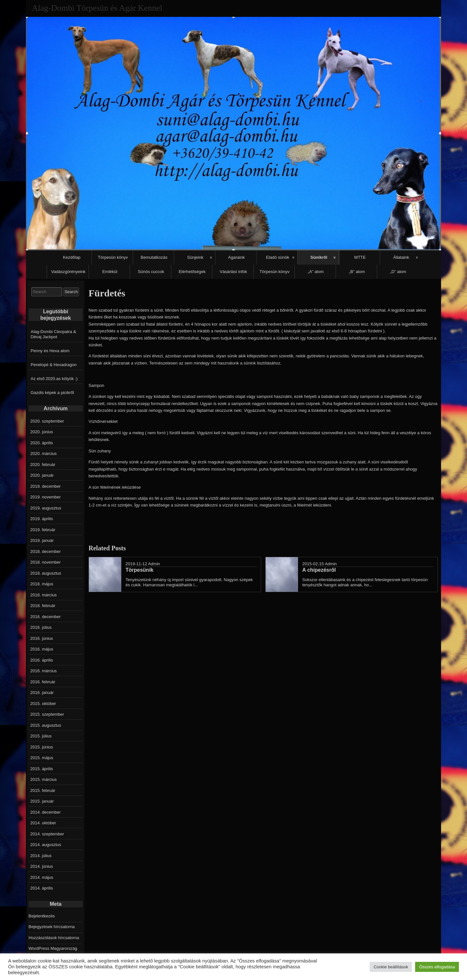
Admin (154, 564)
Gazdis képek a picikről (53, 393)
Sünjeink (195, 257)
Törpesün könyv (113, 257)
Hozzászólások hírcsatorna (54, 938)
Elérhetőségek (192, 272)
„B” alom (357, 272)
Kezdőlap (72, 257)
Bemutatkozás (154, 257)
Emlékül (110, 272)
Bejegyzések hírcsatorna (52, 927)
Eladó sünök (278, 257)
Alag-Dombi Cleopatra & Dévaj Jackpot (54, 334)
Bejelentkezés (42, 916)
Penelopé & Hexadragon (54, 365)
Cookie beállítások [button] (391, 967)
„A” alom (316, 272)
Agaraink (236, 257)
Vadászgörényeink (68, 272)
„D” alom (398, 272)
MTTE (360, 257)
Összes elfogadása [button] (437, 967)
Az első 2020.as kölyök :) (54, 379)
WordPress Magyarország (53, 948)
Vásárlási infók (233, 272)
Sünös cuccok (151, 272)
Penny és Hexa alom (50, 351)
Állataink (401, 257)
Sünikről (319, 257)
